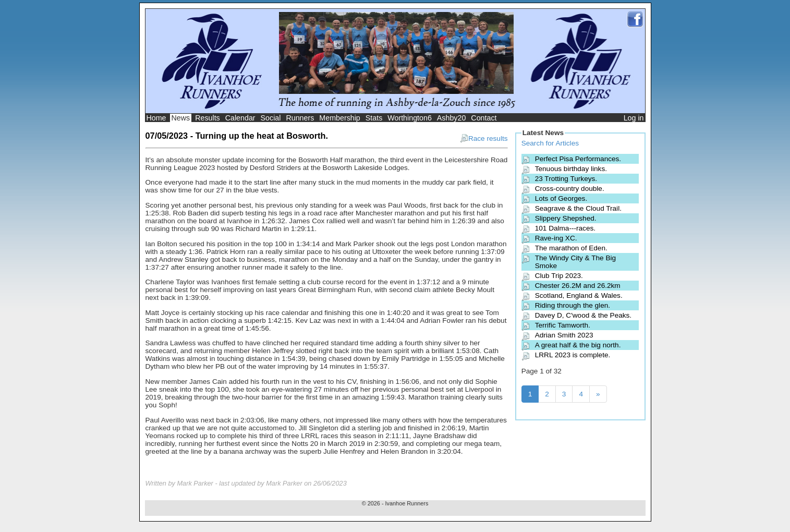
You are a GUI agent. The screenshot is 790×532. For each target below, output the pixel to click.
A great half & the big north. (578, 345)
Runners (300, 118)
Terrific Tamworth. (563, 325)
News (181, 118)
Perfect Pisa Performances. (578, 159)
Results (208, 118)
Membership (340, 118)
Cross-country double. (570, 189)
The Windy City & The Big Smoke (575, 262)
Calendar (240, 118)
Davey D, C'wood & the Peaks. (583, 315)
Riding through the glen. (573, 305)
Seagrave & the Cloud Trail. (578, 208)
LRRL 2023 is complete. (573, 355)
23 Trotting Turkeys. (566, 179)
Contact (484, 118)
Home (156, 118)
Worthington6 (410, 118)
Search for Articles (550, 143)
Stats (374, 118)
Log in (634, 118)
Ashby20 (452, 118)
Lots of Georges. (561, 198)
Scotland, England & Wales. (579, 295)
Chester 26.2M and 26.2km (578, 286)
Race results (484, 138)
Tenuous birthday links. (571, 169)
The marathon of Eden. (571, 248)
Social (271, 118)
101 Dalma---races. (565, 228)
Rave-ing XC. (556, 238)
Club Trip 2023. (559, 276)
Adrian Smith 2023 (564, 335)
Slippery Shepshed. (566, 218)
